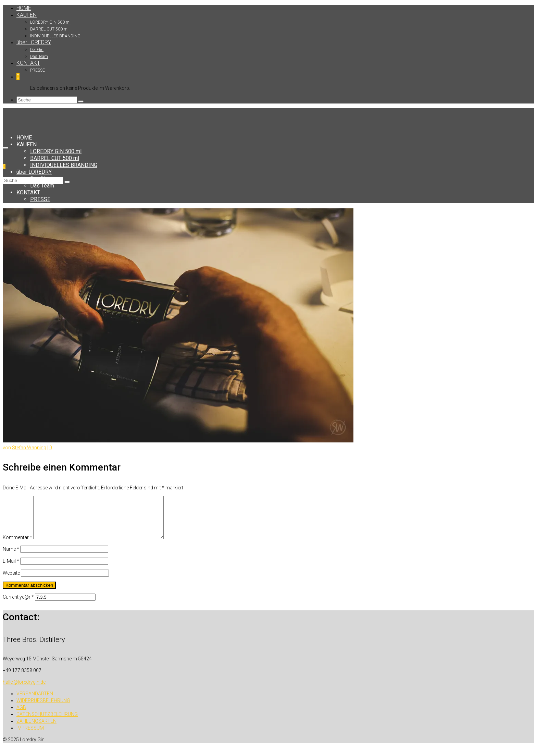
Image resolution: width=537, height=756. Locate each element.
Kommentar (17, 546)
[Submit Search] (81, 101)
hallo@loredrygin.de (24, 690)
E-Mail (11, 569)
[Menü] (5, 148)
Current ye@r (18, 605)
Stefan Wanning (29, 448)
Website (11, 581)
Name (11, 557)
